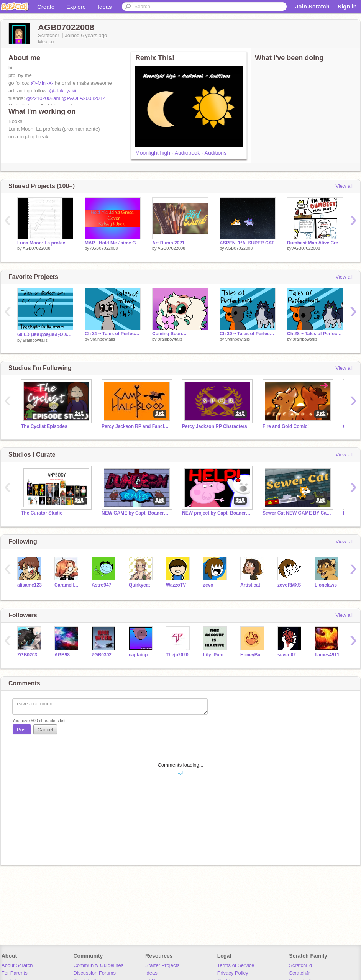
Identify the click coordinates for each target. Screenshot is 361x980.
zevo (208, 585)
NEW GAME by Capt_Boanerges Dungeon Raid (136, 513)
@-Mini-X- (42, 83)
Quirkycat (139, 585)
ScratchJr (299, 973)
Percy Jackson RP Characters (215, 426)
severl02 (287, 655)
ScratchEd (300, 965)
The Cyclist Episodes (44, 426)
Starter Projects (162, 965)
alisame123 (30, 585)
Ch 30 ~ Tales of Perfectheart (248, 334)
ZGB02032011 (30, 655)
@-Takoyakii (63, 91)
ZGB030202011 (104, 655)
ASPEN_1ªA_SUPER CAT (247, 243)
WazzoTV (176, 585)
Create (46, 7)
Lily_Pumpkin (216, 655)
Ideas (105, 7)
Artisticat (250, 585)
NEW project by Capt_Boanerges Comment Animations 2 (217, 513)
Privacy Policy (233, 973)
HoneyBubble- (253, 655)
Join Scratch (312, 6)
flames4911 (327, 655)
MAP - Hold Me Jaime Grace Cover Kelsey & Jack (113, 243)
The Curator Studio (42, 513)
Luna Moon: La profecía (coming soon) (45, 243)
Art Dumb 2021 (168, 243)
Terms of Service (236, 965)
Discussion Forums (94, 973)
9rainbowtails (35, 340)
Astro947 (101, 585)
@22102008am (43, 98)
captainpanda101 (142, 655)
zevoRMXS (289, 585)
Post (22, 730)
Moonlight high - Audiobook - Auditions (181, 153)
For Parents (15, 973)
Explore (76, 7)
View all (344, 186)
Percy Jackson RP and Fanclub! (136, 426)
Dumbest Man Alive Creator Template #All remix (315, 243)
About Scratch (17, 965)
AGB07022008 (36, 248)
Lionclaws (326, 585)
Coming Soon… (169, 334)
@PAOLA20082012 (83, 98)
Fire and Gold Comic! (286, 426)
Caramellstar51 (67, 585)
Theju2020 (177, 655)
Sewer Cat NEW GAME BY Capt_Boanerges (297, 513)
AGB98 (62, 655)
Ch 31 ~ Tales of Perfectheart (113, 334)
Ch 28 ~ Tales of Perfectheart (315, 334)
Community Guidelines (98, 965)
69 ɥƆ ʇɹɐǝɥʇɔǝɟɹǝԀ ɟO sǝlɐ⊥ (45, 334)
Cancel (45, 730)
